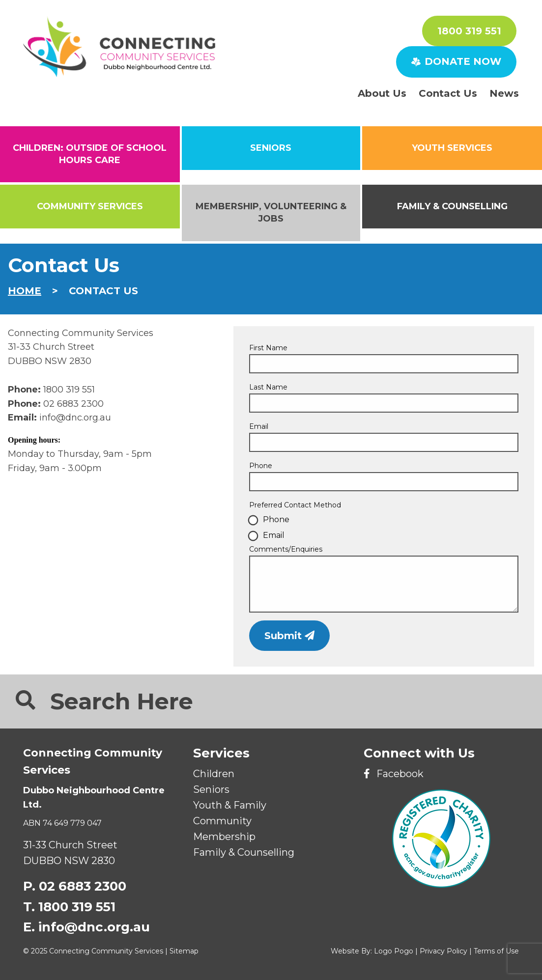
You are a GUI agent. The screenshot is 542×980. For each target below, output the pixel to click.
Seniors (211, 789)
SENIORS (271, 148)
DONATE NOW (456, 61)
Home (25, 291)
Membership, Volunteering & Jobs (271, 212)
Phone (261, 466)
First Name (268, 348)
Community (222, 821)
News (504, 93)
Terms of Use (496, 951)
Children (214, 774)
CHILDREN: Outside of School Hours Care (90, 154)
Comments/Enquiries (286, 549)
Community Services (90, 206)
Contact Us (448, 93)
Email (259, 426)
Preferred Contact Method (295, 505)
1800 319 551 (469, 31)
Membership (224, 837)
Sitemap (184, 951)
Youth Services (452, 148)
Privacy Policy (443, 951)
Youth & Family (230, 805)
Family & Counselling (452, 206)
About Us (382, 93)
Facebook (394, 774)
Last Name (268, 387)
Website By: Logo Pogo (372, 951)
